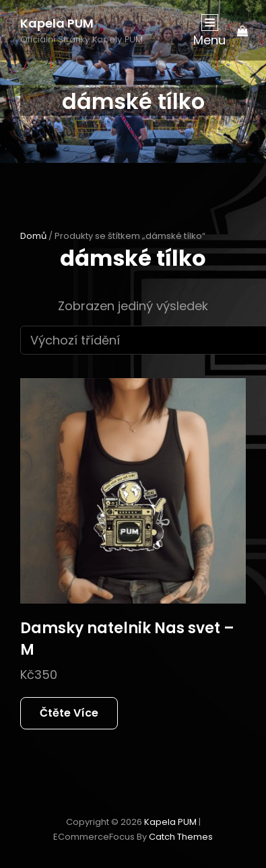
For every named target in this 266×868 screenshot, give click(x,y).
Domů (33, 236)
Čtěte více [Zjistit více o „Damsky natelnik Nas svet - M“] (69, 713)
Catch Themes (181, 837)
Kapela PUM (57, 23)
